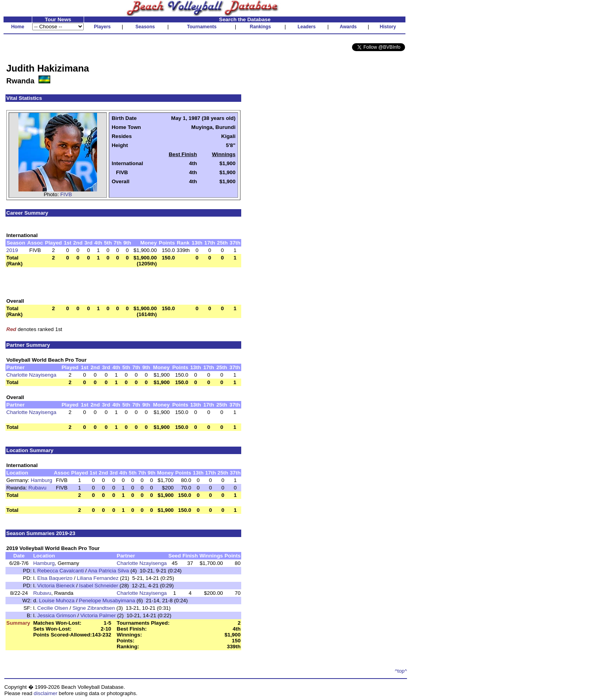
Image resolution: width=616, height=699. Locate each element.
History (388, 27)
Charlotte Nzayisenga (31, 375)
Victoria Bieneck (56, 586)
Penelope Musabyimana (107, 601)
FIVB (66, 194)
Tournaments (202, 27)
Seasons (145, 27)
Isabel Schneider (98, 586)
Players (102, 27)
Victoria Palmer (98, 615)
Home (17, 27)
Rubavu (37, 488)
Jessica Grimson (57, 615)
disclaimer (46, 693)
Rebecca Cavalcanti (61, 571)
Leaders (306, 27)
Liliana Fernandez (98, 578)
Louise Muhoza (57, 601)
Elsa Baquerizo (55, 578)
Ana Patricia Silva (108, 571)
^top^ (401, 671)
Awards (348, 27)
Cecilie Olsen (53, 608)
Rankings (260, 27)
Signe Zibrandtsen (93, 608)
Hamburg (41, 480)
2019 (12, 250)
